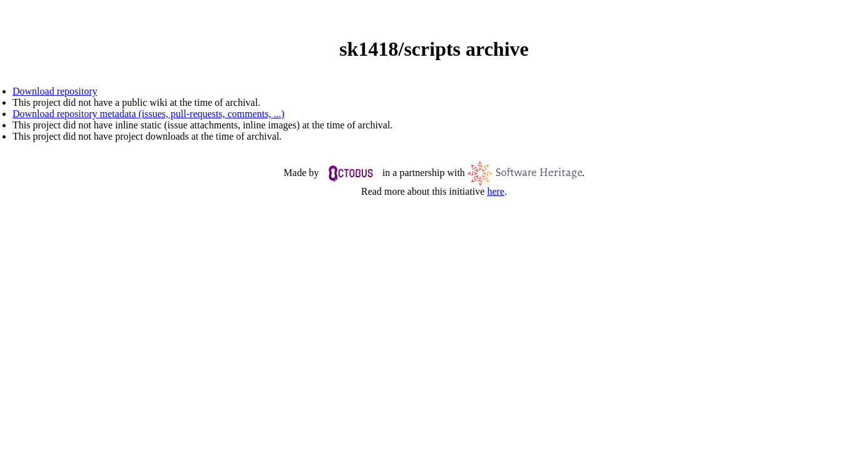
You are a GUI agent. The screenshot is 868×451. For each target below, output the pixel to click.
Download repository (55, 91)
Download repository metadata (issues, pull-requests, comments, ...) (149, 114)
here (496, 191)
